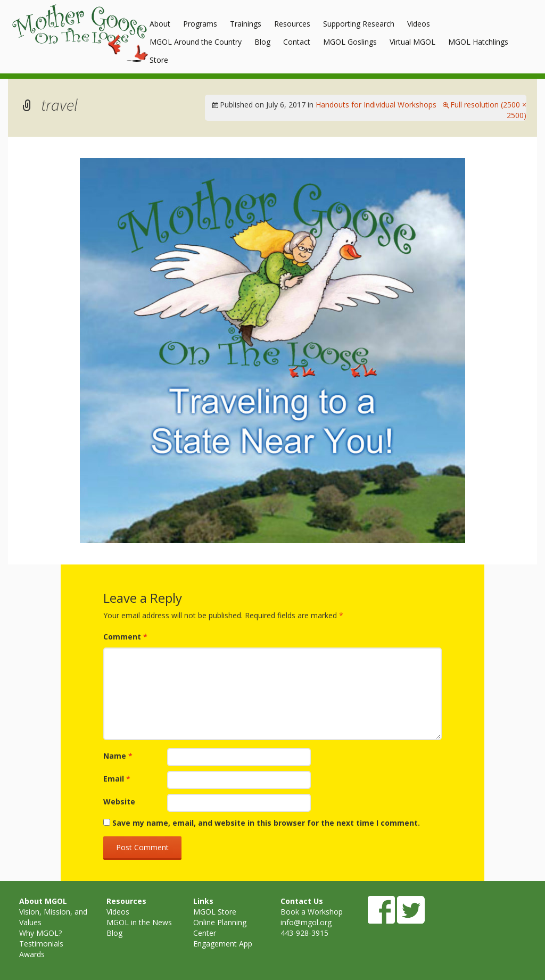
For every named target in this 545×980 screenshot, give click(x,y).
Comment (125, 637)
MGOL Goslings (350, 42)
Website (119, 802)
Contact (297, 42)
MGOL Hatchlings (478, 42)
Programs (200, 24)
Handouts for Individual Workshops (376, 105)
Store (159, 60)
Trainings (246, 24)
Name (118, 756)
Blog (262, 42)
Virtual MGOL (412, 42)
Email (117, 779)
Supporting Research (359, 24)
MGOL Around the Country (196, 42)
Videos (419, 24)
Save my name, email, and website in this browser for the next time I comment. (266, 823)
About (160, 24)
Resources (292, 24)
